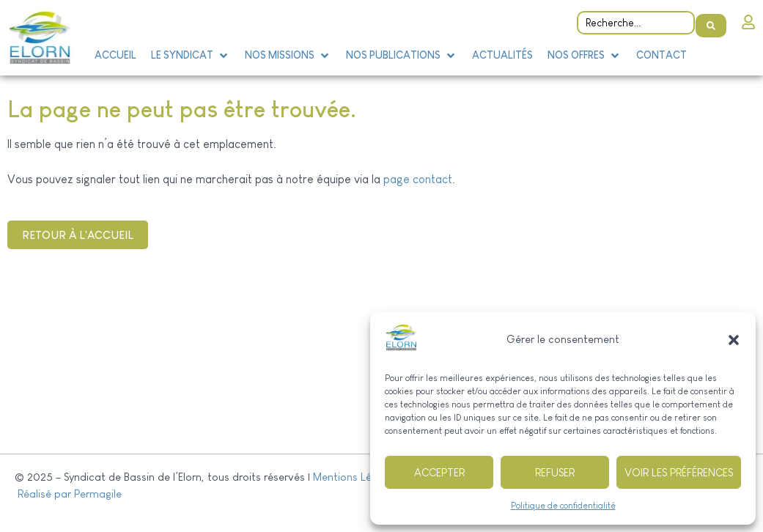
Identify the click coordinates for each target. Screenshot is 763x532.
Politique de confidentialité (563, 506)
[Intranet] (748, 18)
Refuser (555, 472)
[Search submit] (711, 19)
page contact (418, 179)
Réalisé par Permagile (68, 494)
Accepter (439, 472)
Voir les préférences (679, 472)
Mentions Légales (355, 477)
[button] (734, 340)
